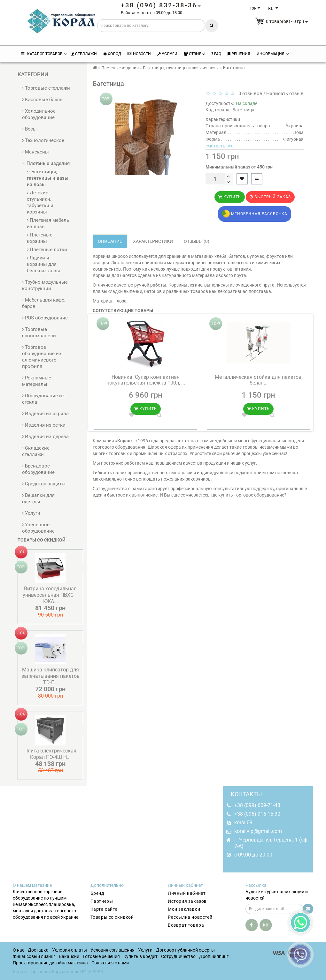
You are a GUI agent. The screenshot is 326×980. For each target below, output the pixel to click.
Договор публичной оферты (185, 950)
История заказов (187, 901)
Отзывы (194, 54)
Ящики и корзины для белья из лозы (43, 264)
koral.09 (243, 823)
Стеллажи (84, 54)
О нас (19, 950)
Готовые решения (101, 956)
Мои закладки (184, 909)
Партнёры (102, 901)
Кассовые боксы (43, 100)
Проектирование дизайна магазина (50, 963)
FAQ (216, 54)
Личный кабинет (187, 893)
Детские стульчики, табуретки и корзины (40, 202)
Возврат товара (186, 925)
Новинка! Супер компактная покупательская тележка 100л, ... (146, 380)
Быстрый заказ (270, 197)
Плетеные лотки (47, 250)
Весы (29, 129)
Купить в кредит (140, 956)
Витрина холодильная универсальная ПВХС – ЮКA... (50, 595)
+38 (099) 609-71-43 (257, 805)
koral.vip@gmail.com (258, 831)
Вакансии (69, 956)
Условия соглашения (113, 950)
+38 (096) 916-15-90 (257, 814)
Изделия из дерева (45, 437)
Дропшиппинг (214, 956)
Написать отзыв (285, 94)
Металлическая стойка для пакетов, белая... (259, 380)
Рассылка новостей (190, 917)
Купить (230, 197)
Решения (239, 54)
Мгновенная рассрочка (255, 214)
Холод (112, 54)
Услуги (167, 54)
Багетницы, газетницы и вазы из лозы (48, 178)
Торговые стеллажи (46, 88)
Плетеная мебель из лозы (48, 223)
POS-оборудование (45, 318)
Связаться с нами (110, 963)
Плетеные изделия (46, 163)
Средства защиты (44, 484)
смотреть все (219, 146)
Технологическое (43, 140)
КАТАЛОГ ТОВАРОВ (44, 54)
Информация (273, 54)
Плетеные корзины (40, 238)
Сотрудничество (178, 956)
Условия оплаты (70, 950)
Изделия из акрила (45, 414)
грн (255, 8)
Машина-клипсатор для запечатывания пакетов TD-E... (50, 676)
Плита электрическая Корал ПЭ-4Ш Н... (50, 754)
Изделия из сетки (44, 425)
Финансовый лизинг (34, 956)
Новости (139, 54)
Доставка (38, 950)
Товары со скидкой (112, 917)
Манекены (35, 152)
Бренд (97, 893)
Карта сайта (104, 909)
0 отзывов (249, 94)
